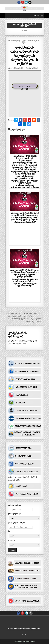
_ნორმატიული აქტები (18, 40)
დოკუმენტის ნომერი (16, 523)
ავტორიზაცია (22, 343)
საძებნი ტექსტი (14, 505)
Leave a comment (34, 68)
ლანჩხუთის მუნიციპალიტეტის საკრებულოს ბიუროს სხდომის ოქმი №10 (24, 55)
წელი (10, 531)
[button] (36, 16)
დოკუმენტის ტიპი (15, 514)
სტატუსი (11, 540)
